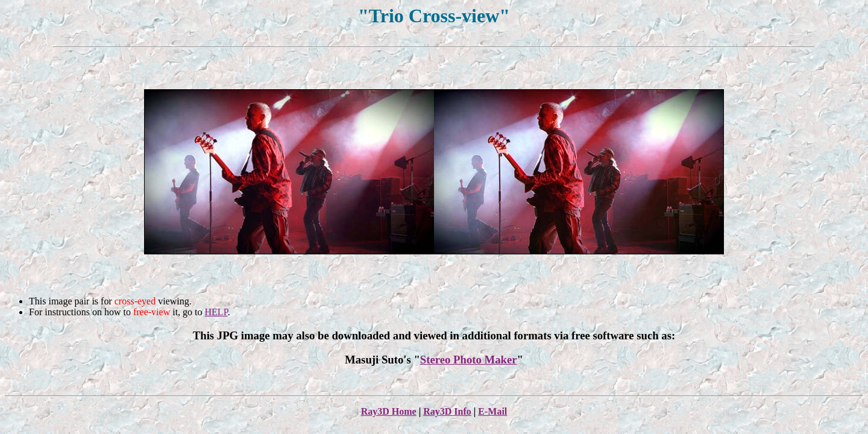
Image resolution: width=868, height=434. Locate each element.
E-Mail (492, 411)
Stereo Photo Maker (469, 360)
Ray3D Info (447, 411)
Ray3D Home (389, 411)
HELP (216, 312)
